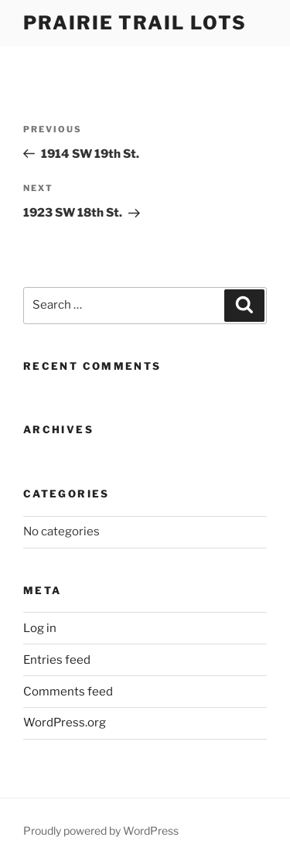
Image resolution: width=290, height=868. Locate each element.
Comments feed (68, 692)
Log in (40, 628)
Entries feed (57, 660)
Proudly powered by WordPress (101, 830)
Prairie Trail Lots (135, 23)
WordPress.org (65, 723)
